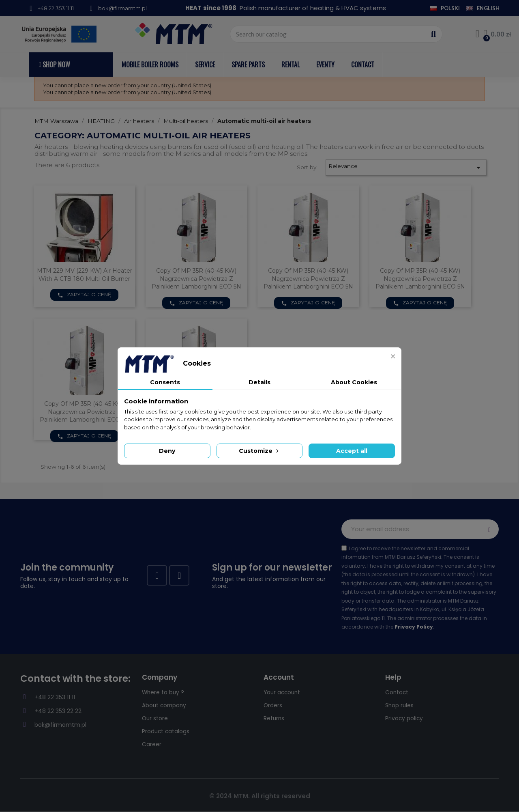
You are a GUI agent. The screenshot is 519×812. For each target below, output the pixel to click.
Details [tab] (259, 382)
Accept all (352, 451)
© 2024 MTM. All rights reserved (260, 796)
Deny (167, 451)
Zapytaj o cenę (84, 295)
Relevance (406, 168)
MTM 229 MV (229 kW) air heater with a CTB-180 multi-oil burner (85, 275)
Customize (259, 451)
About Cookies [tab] (354, 382)
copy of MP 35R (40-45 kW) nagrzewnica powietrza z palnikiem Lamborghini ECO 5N (196, 279)
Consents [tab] (165, 382)
